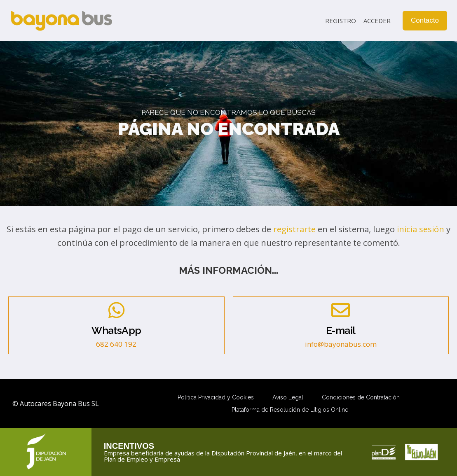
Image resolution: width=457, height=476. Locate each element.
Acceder (377, 21)
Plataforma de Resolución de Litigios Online (290, 410)
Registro (341, 21)
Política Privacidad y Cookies (216, 397)
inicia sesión (421, 229)
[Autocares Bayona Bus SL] (61, 21)
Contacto (425, 20)
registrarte (294, 229)
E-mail (341, 330)
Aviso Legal (288, 397)
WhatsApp (116, 330)
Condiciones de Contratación (361, 397)
